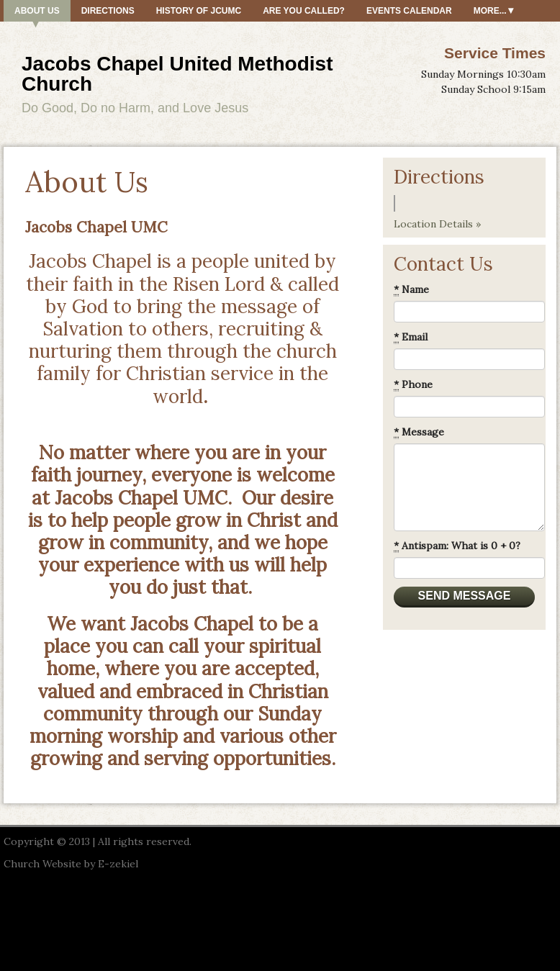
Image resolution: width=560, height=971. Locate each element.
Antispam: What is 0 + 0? (457, 546)
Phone (413, 385)
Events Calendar (409, 11)
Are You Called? (304, 11)
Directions (108, 11)
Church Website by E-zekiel (71, 864)
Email (411, 337)
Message (419, 432)
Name (411, 290)
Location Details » (437, 224)
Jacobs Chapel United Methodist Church (177, 74)
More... (490, 11)
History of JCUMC (199, 11)
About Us (37, 11)
